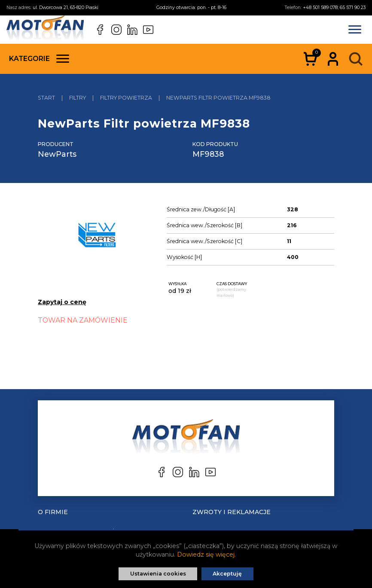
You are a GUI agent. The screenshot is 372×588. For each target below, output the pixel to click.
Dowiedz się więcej (206, 554)
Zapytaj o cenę (62, 302)
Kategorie (39, 59)
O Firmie (53, 512)
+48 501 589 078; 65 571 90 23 (334, 8)
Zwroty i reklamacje (232, 512)
